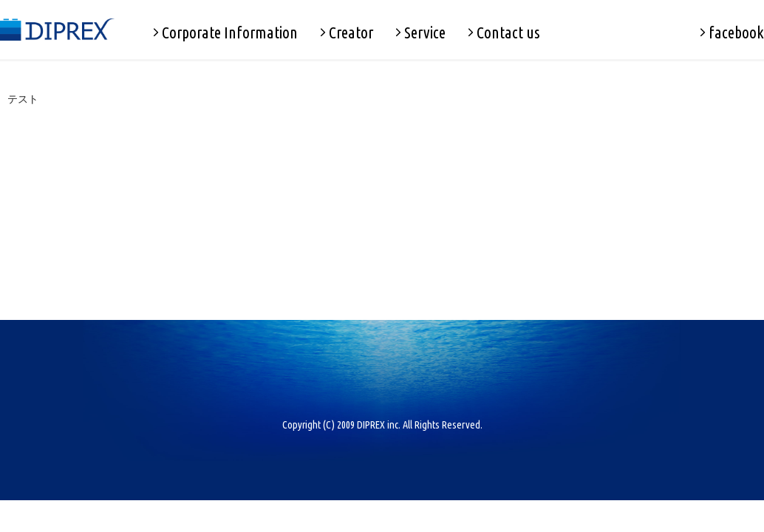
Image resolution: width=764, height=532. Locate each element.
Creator (347, 33)
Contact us (504, 33)
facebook (732, 33)
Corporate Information (225, 33)
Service (420, 33)
